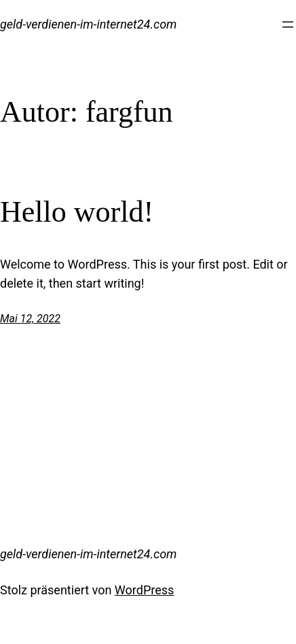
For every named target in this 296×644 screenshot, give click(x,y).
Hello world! (77, 212)
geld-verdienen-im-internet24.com (88, 24)
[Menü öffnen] (288, 24)
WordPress (144, 590)
